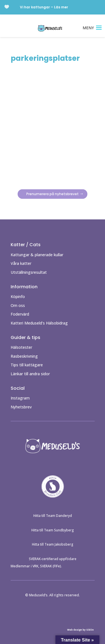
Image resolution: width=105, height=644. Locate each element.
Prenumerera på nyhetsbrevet (53, 194)
